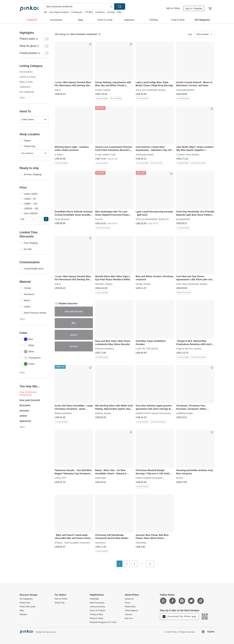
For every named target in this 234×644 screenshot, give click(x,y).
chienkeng (141, 543)
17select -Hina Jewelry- (188, 154)
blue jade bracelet (30, 400)
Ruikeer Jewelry (103, 413)
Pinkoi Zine (25, 603)
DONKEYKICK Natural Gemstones (153, 413)
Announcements (97, 607)
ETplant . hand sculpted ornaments (72, 543)
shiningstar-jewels (145, 154)
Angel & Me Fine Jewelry (189, 349)
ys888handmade (185, 413)
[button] (46, 219)
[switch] (34, 39)
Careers (129, 614)
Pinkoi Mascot (131, 611)
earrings (111, 12)
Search (120, 6)
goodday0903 (183, 219)
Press (128, 603)
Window (23, 614)
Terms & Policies (98, 611)
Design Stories (143, 284)
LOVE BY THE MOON (147, 349)
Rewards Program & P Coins (103, 622)
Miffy (119, 12)
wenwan (24, 411)
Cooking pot (77, 12)
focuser (99, 219)
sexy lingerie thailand (59, 12)
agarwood (25, 421)
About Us (129, 599)
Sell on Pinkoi (173, 8)
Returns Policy (97, 618)
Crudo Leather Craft (105, 154)
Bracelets (25, 405)
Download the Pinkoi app (179, 617)
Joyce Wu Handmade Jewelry (151, 90)
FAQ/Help (94, 599)
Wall (22, 611)
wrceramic (100, 543)
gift (45, 12)
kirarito (180, 478)
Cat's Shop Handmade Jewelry (192, 284)
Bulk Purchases (97, 603)
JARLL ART (61, 478)
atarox (58, 90)
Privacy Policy (96, 614)
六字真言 (89, 12)
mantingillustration (185, 90)
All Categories (26, 599)
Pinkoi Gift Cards (28, 607)
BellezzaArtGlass (63, 413)
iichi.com (129, 618)
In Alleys (59, 154)
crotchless (100, 12)
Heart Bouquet (62, 219)
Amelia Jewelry (103, 90)
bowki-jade (101, 478)
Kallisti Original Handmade (149, 478)
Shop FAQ (60, 603)
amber (23, 416)
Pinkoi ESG (130, 607)
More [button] (22, 98)
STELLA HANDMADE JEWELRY (152, 219)
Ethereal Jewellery (104, 349)
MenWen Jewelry (104, 284)
